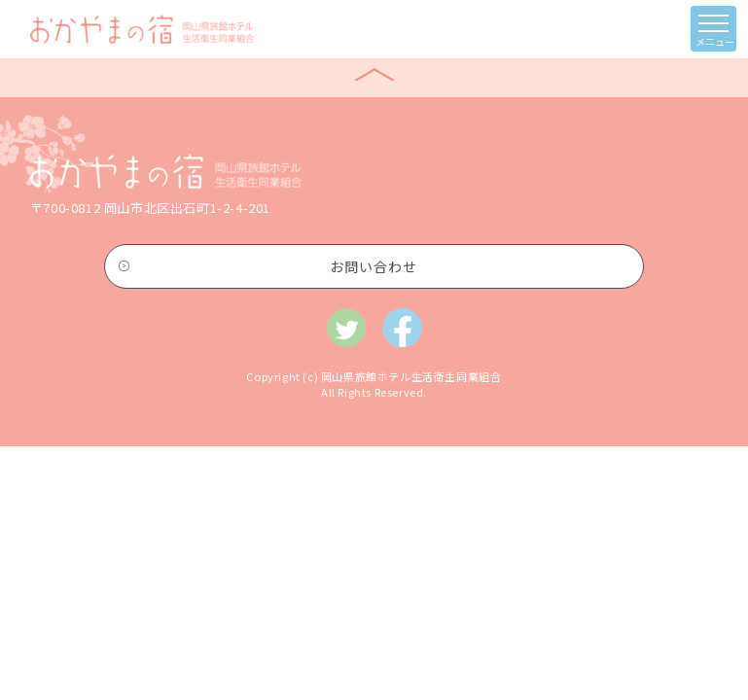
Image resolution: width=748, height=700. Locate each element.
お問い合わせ (374, 266)
